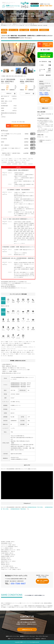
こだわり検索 (27, 6)
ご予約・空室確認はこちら (43, 581)
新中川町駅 (23, 383)
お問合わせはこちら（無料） (45, 100)
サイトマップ (17, 639)
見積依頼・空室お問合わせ (21, 126)
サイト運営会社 (36, 639)
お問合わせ (44, 639)
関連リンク (11, 639)
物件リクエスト (35, 6)
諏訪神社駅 (23, 387)
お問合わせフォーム (27, 629)
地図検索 (25, 6)
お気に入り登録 (46, 50)
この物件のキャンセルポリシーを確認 (45, 141)
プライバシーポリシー (26, 639)
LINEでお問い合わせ (45, 55)
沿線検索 (24, 6)
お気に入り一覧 (35, 4)
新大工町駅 (23, 385)
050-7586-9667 (47, 6)
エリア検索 (22, 6)
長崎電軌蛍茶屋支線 (15, 383)
